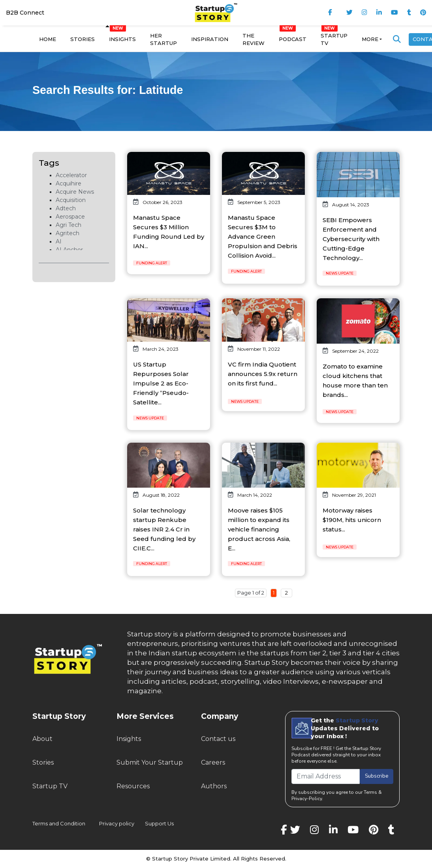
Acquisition (71, 200)
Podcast (293, 39)
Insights (122, 39)
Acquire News (75, 192)
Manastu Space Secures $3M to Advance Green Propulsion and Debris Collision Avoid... (263, 237)
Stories (83, 39)
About (42, 739)
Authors (214, 786)
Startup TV (334, 39)
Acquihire (69, 183)
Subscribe (377, 776)
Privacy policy (117, 823)
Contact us (218, 739)
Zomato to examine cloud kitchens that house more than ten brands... (355, 381)
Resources (133, 786)
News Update (340, 273)
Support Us (155, 823)
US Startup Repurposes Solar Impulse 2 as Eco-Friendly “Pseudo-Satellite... (161, 383)
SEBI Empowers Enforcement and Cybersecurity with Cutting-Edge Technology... (351, 239)
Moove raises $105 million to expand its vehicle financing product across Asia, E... (259, 529)
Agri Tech (69, 225)
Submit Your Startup (150, 762)
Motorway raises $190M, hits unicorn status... (352, 520)
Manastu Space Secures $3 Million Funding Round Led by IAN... (169, 232)
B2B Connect (25, 13)
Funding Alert (152, 263)
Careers (213, 762)
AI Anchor (69, 250)
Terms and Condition (59, 823)
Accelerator (71, 175)
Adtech (66, 208)
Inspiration (210, 39)
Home (48, 39)
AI (59, 241)
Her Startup (163, 39)
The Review (254, 39)
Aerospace (70, 217)
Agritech (68, 233)
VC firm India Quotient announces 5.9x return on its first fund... (263, 374)
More (370, 39)
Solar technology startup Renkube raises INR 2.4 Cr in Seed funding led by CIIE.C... (164, 529)
